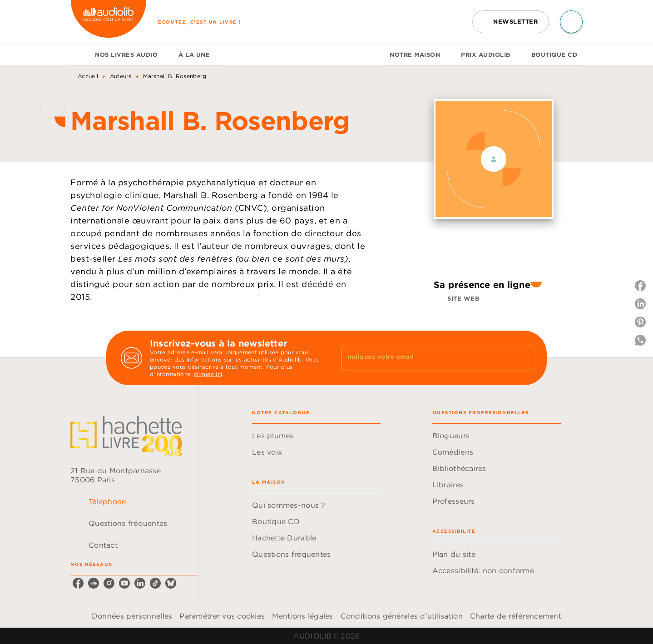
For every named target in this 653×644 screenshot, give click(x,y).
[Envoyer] (521, 358)
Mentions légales (302, 616)
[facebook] (78, 583)
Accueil (88, 76)
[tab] (80, 54)
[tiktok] (155, 583)
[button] (511, 22)
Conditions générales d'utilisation (402, 616)
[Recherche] (571, 22)
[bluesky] (171, 583)
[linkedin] (140, 583)
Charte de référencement (516, 616)
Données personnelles (132, 616)
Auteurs (121, 76)
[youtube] (124, 583)
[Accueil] (109, 22)
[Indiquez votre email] (425, 358)
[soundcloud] (94, 583)
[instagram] (109, 583)
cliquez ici (208, 374)
